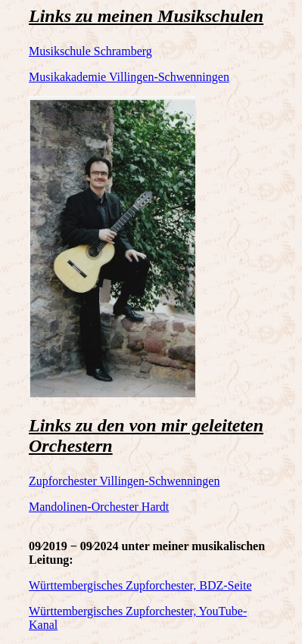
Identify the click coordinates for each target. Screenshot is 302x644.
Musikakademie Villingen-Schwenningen (129, 77)
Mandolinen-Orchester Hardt (99, 507)
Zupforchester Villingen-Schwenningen (124, 481)
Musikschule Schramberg (90, 51)
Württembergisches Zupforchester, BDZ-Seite (140, 585)
